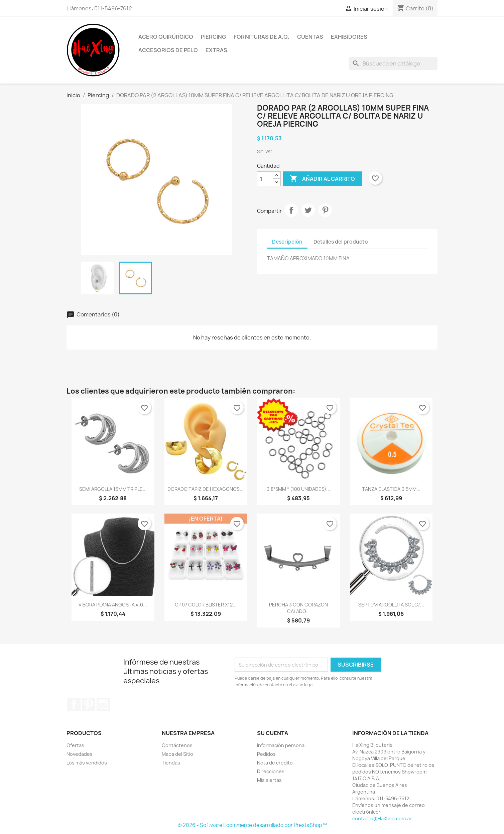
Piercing (213, 37)
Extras (216, 50)
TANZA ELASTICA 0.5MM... (391, 489)
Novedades (80, 754)
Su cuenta (273, 733)
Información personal (281, 745)
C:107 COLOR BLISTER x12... (206, 605)
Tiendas (171, 763)
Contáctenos (177, 745)
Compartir (291, 210)
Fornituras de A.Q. (262, 37)
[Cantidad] (265, 179)
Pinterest (325, 210)
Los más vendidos (87, 763)
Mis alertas (269, 780)
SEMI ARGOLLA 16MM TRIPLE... (113, 489)
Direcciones (271, 771)
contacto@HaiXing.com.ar (382, 818)
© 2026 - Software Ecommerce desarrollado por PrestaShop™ (252, 825)
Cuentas (310, 37)
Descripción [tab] (287, 242)
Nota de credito (275, 763)
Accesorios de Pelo (168, 50)
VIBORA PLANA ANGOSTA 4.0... (113, 605)
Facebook (74, 704)
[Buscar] (393, 63)
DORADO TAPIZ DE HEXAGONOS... (206, 489)
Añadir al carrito (322, 179)
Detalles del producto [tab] (341, 242)
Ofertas (75, 745)
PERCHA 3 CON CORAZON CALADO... (298, 608)
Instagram (103, 704)
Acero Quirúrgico (166, 37)
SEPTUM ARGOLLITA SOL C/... (391, 605)
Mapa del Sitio (177, 754)
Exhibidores (349, 37)
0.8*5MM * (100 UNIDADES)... (298, 489)
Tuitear (308, 210)
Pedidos (266, 754)
